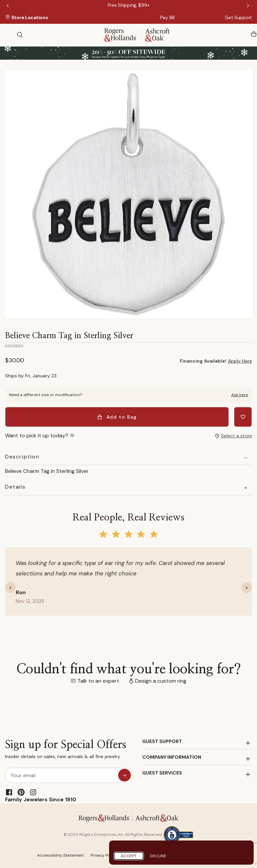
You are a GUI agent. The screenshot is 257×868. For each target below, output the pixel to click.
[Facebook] (9, 792)
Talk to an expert (98, 680)
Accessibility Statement (60, 855)
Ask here (240, 395)
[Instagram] (33, 792)
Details (15, 487)
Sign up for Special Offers (66, 751)
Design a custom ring (161, 680)
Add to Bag (117, 417)
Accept (129, 856)
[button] (13, 587)
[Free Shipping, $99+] (129, 5)
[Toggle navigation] (8, 35)
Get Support (238, 17)
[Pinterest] (21, 792)
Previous (8, 6)
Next (249, 6)
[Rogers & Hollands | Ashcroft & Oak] (137, 34)
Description (22, 456)
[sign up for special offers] (124, 775)
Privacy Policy (104, 855)
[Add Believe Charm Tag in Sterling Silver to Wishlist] (243, 417)
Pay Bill (167, 17)
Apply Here (240, 361)
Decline (158, 856)
